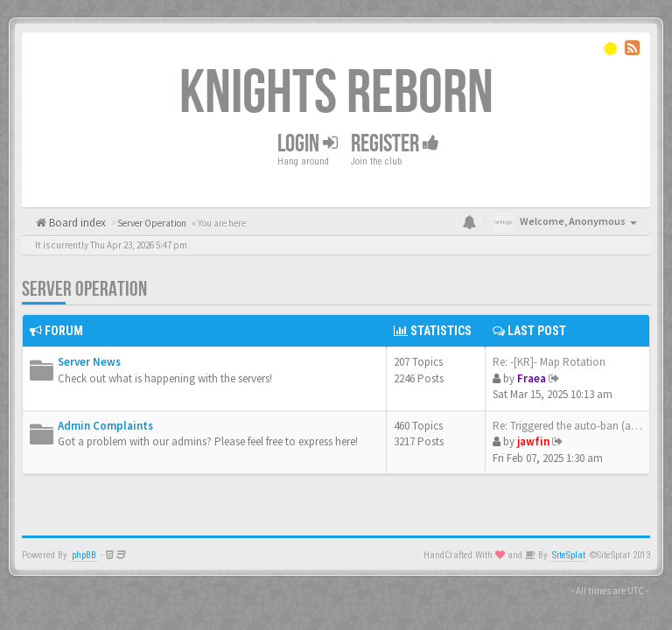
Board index (76, 223)
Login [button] (308, 144)
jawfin (533, 441)
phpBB (84, 555)
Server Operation (84, 289)
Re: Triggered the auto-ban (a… (567, 426)
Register (395, 144)
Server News (89, 362)
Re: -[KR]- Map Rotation (549, 362)
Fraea (532, 378)
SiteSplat (569, 555)
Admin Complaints (105, 426)
